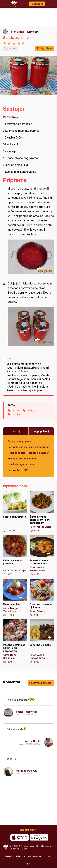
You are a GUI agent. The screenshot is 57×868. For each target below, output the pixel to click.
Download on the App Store (19, 837)
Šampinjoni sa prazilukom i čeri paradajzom (42, 512)
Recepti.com (6, 847)
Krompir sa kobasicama (22, 458)
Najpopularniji (41, 431)
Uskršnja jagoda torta (21, 464)
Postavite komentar (41, 683)
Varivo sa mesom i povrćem (15, 555)
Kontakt (24, 849)
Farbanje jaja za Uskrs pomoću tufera (28, 447)
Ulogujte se (37, 4)
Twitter (19, 856)
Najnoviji (16, 431)
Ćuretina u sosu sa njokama (42, 598)
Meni (28, 864)
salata (15, 411)
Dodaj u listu (44, 48)
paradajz (32, 411)
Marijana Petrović (27, 771)
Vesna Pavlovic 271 (28, 32)
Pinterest (48, 856)
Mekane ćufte (15, 598)
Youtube (27, 856)
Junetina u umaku (42, 641)
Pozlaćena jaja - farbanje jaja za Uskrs (28, 453)
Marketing (14, 849)
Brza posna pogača (19, 441)
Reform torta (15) (18, 470)
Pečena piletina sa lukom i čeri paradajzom (15, 641)
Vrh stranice (27, 830)
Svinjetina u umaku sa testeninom (42, 555)
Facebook (9, 856)
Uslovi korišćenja (44, 846)
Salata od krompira (15, 512)
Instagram (38, 856)
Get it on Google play (39, 837)
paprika (16, 414)
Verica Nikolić (33, 741)
